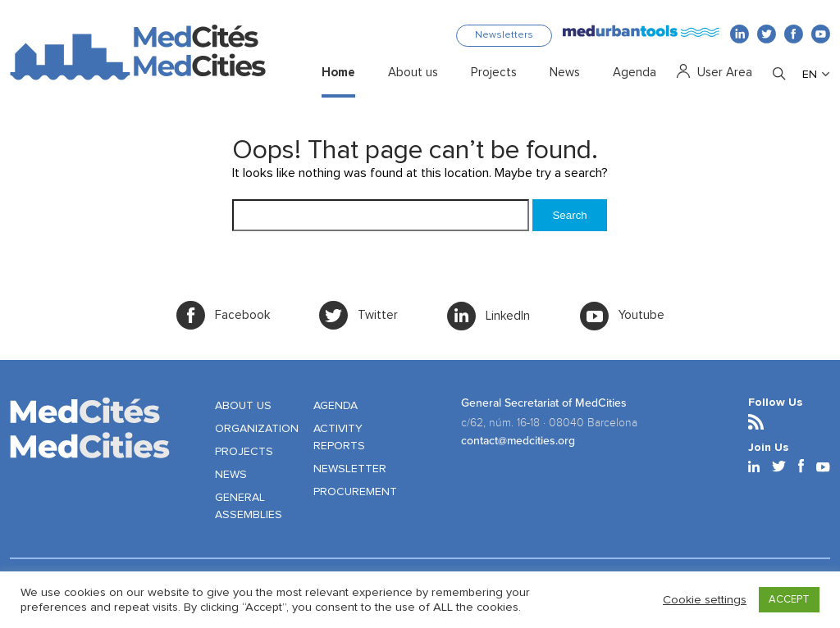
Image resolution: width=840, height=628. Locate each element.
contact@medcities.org (518, 441)
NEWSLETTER (350, 469)
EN (810, 75)
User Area (725, 73)
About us (413, 73)
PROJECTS (244, 452)
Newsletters (504, 35)
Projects (494, 73)
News (565, 73)
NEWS (231, 475)
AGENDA (336, 406)
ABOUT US (243, 406)
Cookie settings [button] (705, 600)
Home (338, 73)
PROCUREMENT (355, 492)
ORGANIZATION (257, 429)
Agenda (635, 73)
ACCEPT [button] (789, 600)
